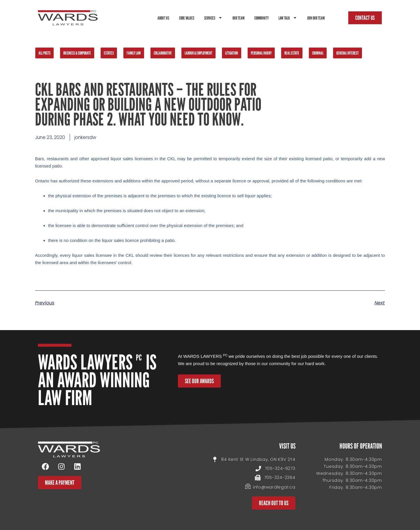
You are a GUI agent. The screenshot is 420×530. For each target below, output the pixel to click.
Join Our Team (316, 18)
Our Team (238, 18)
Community (261, 18)
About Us (163, 18)
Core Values (187, 18)
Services (213, 18)
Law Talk (288, 18)
